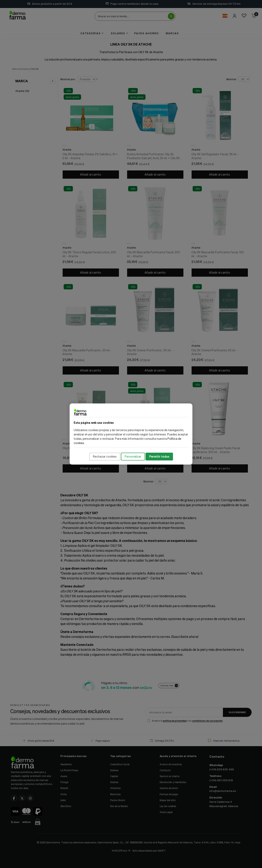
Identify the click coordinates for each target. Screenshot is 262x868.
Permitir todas (159, 456)
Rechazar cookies (105, 456)
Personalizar (133, 456)
